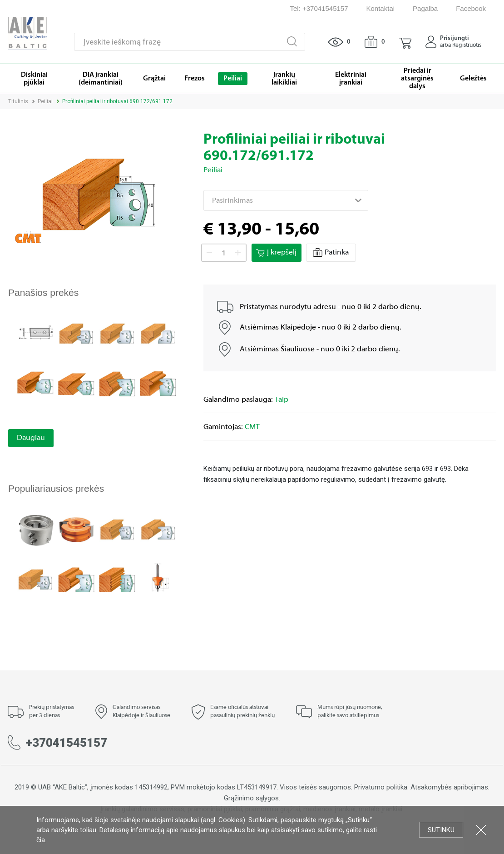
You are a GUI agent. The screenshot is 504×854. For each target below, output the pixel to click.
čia (41, 840)
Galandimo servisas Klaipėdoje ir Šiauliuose (141, 712)
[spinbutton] (224, 253)
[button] (405, 42)
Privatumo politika (381, 787)
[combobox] (286, 200)
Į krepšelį (276, 253)
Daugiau (31, 438)
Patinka (331, 252)
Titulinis (18, 101)
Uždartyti (481, 830)
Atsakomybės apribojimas (449, 787)
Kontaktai (381, 8)
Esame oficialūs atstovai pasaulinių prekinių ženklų (242, 712)
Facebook (471, 8)
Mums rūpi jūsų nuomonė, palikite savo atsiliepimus (350, 712)
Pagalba (425, 8)
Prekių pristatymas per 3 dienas (52, 712)
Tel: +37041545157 (319, 8)
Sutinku (441, 830)
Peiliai (45, 101)
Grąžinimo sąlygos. (252, 798)
